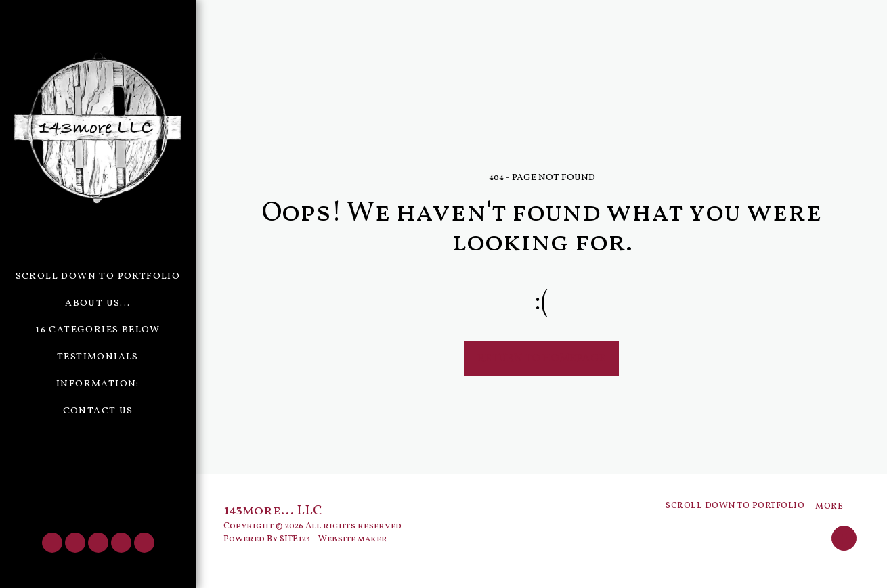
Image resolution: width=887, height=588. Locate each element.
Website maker (353, 539)
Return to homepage (542, 358)
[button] (52, 543)
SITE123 (295, 539)
